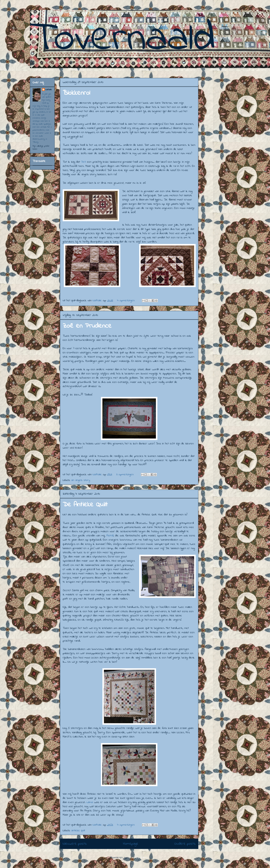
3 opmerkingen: (126, 475)
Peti (84, 162)
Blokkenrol (76, 93)
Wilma (90, 802)
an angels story (81, 480)
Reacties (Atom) (138, 858)
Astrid (110, 536)
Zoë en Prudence (87, 326)
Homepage (131, 844)
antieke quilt (78, 831)
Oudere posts (185, 844)
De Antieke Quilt (85, 505)
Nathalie (49, 90)
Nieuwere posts (75, 844)
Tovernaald (123, 39)
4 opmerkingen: (127, 301)
